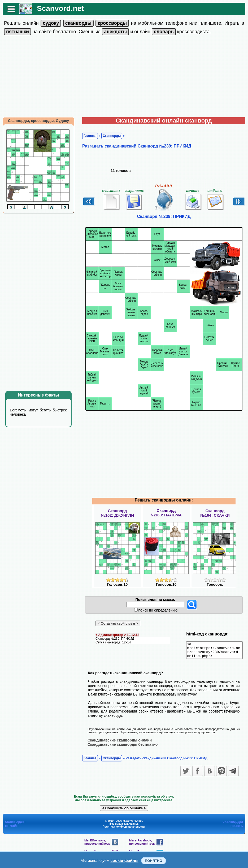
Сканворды (109, 136)
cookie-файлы (124, 860)
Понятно (154, 861)
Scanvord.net (58, 8)
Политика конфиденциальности (124, 830)
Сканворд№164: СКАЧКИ (215, 513)
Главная (87, 136)
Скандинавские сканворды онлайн (117, 743)
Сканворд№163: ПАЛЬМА (166, 513)
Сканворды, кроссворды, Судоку (36, 121)
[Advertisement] (124, 77)
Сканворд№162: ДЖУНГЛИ (117, 513)
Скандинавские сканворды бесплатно (120, 747)
